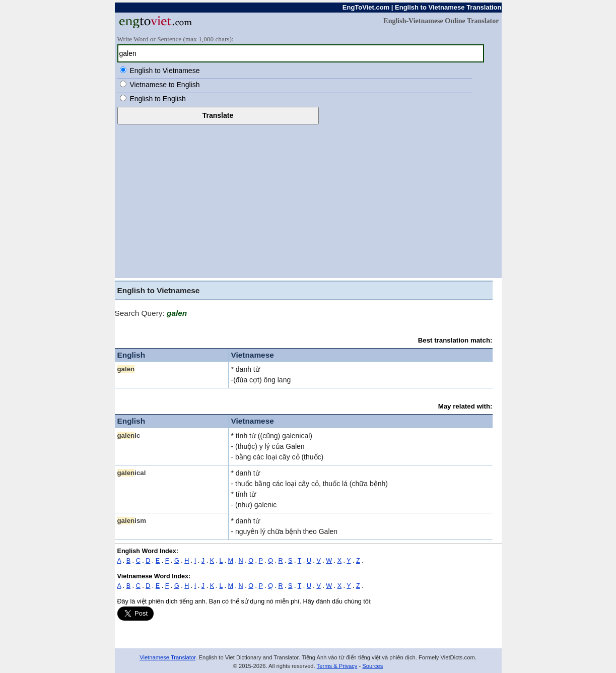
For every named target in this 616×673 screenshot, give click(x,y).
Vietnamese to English (164, 85)
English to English (157, 99)
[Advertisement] (308, 200)
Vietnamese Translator (167, 657)
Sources (372, 666)
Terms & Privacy (337, 666)
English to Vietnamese (164, 71)
